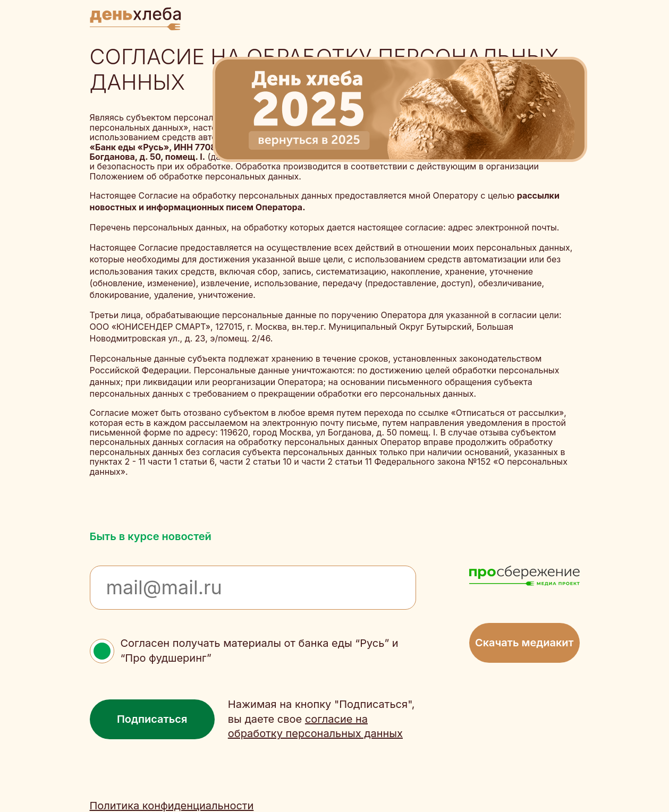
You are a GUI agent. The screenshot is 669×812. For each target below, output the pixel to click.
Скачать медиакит (524, 643)
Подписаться (152, 719)
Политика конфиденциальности (172, 806)
